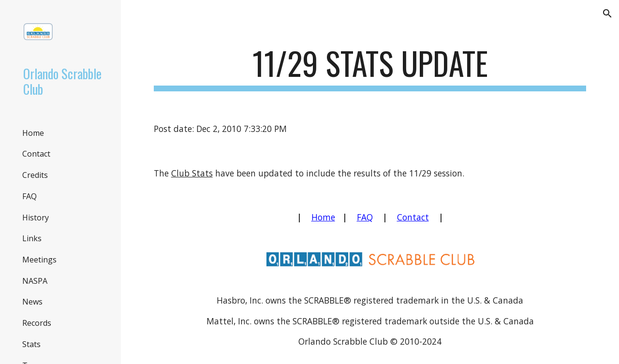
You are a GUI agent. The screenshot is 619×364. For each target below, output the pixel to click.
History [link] (36, 218)
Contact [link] (36, 154)
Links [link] (32, 238)
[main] (370, 68)
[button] (607, 14)
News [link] (32, 302)
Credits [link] (35, 175)
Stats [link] (31, 344)
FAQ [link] (29, 196)
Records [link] (37, 323)
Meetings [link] (39, 260)
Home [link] (33, 133)
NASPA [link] (35, 281)
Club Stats (192, 173)
